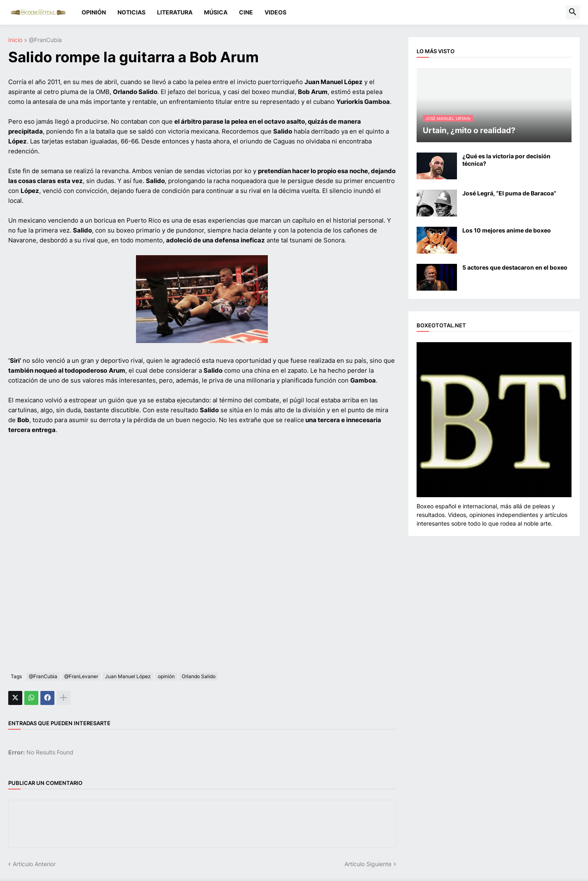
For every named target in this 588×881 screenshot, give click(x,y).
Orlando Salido (199, 676)
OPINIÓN (94, 12)
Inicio (15, 40)
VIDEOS (275, 12)
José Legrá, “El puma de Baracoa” (509, 193)
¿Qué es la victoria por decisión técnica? (506, 160)
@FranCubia (45, 40)
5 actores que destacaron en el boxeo (515, 267)
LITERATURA (175, 12)
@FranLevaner (81, 676)
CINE (246, 12)
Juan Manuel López (128, 676)
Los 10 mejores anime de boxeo (507, 230)
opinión (166, 676)
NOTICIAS (131, 12)
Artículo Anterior (34, 864)
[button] (573, 12)
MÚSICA (216, 12)
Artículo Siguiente (368, 864)
